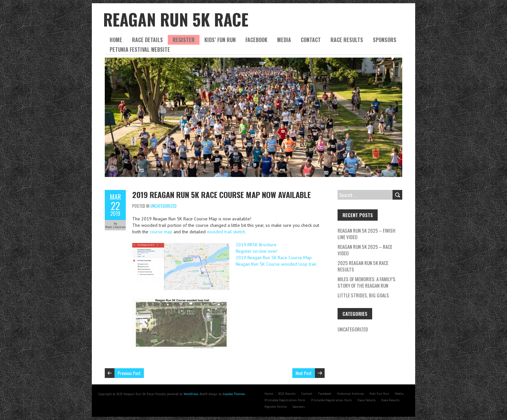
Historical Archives (350, 394)
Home (116, 40)
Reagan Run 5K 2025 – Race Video (365, 250)
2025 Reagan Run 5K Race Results (363, 266)
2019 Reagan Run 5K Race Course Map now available (221, 194)
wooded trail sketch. (227, 232)
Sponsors (385, 40)
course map (161, 232)
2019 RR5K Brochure (256, 245)
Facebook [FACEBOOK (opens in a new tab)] (256, 40)
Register (184, 40)
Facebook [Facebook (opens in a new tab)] (325, 394)
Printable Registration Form (285, 400)
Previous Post (129, 373)
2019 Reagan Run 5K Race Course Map (274, 258)
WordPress (191, 394)
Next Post (304, 373)
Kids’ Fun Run (220, 40)
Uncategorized (163, 206)
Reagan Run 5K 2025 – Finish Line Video (367, 234)
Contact (311, 40)
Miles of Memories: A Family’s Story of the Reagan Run (367, 282)
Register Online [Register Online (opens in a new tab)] (275, 407)
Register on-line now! (256, 251)
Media (284, 40)
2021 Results (287, 394)
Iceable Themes (234, 394)
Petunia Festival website (140, 50)
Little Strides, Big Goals (364, 295)
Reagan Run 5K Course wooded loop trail (276, 264)
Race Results (347, 40)
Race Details (147, 40)
